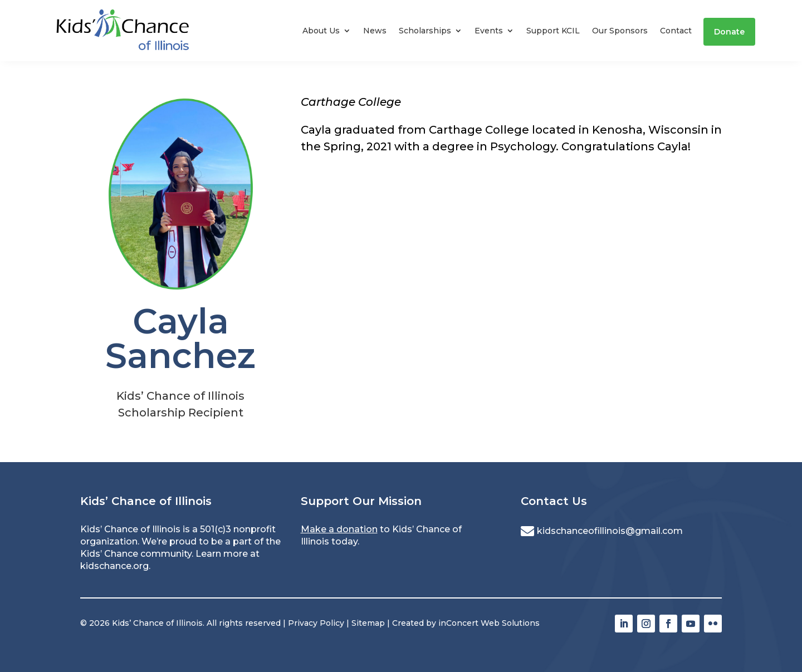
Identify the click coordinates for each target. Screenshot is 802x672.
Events (489, 31)
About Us (321, 31)
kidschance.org (114, 566)
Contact (676, 31)
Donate (729, 32)
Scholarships (425, 31)
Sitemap (368, 623)
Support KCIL (553, 31)
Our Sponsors (620, 31)
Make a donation (339, 529)
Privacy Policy (316, 623)
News (375, 31)
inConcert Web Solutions (489, 623)
